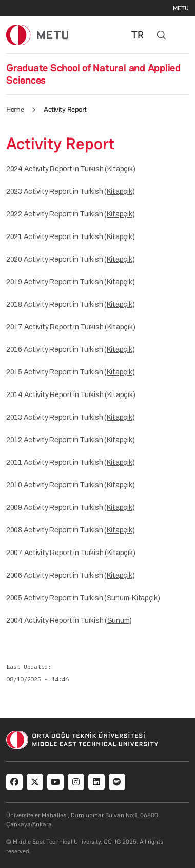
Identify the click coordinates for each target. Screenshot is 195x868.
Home (15, 109)
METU (181, 8)
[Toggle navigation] (184, 35)
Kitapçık (120, 169)
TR (138, 35)
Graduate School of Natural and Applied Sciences (93, 74)
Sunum (118, 598)
